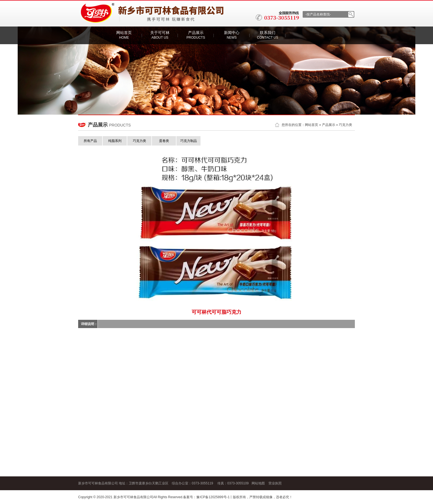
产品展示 (196, 35)
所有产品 (90, 141)
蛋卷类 (164, 141)
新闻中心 (232, 35)
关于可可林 (160, 35)
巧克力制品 (189, 141)
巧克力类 (345, 125)
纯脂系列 (115, 141)
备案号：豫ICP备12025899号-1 (206, 497)
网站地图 (258, 483)
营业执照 (275, 483)
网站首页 (124, 35)
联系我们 (268, 35)
